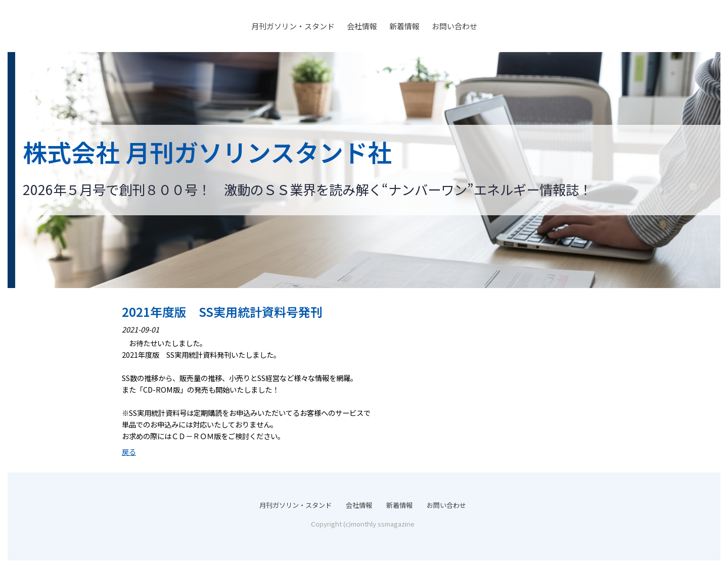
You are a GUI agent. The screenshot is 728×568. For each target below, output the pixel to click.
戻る (129, 452)
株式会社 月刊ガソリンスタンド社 (207, 152)
